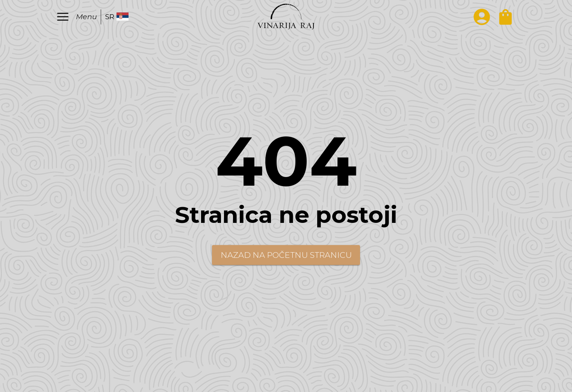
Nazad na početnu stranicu (286, 255)
